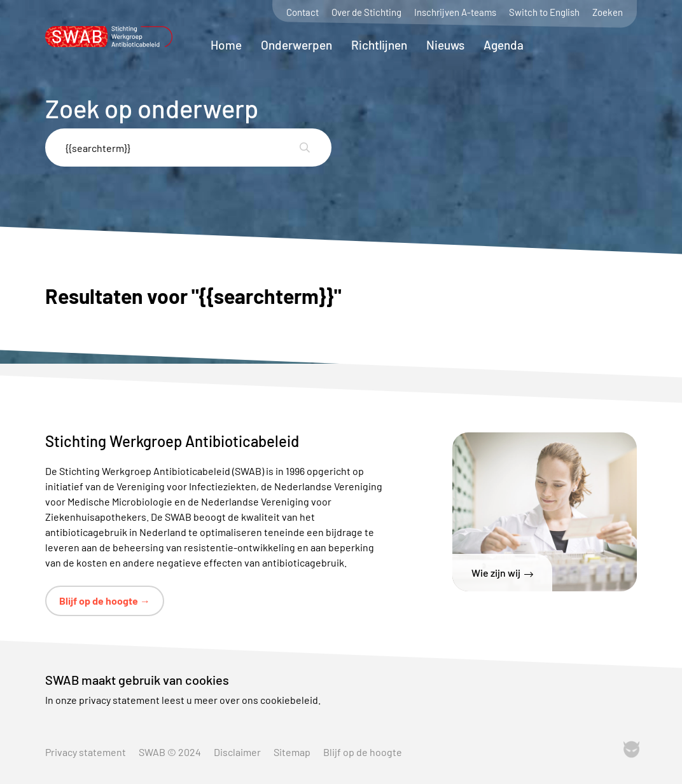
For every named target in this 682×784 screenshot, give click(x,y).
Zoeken (608, 12)
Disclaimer (237, 752)
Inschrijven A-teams (455, 12)
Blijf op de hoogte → (105, 601)
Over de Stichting (366, 12)
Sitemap (292, 752)
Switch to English (544, 12)
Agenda (504, 45)
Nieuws (445, 45)
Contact (303, 12)
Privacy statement (86, 752)
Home (226, 45)
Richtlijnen (379, 45)
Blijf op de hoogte (363, 752)
